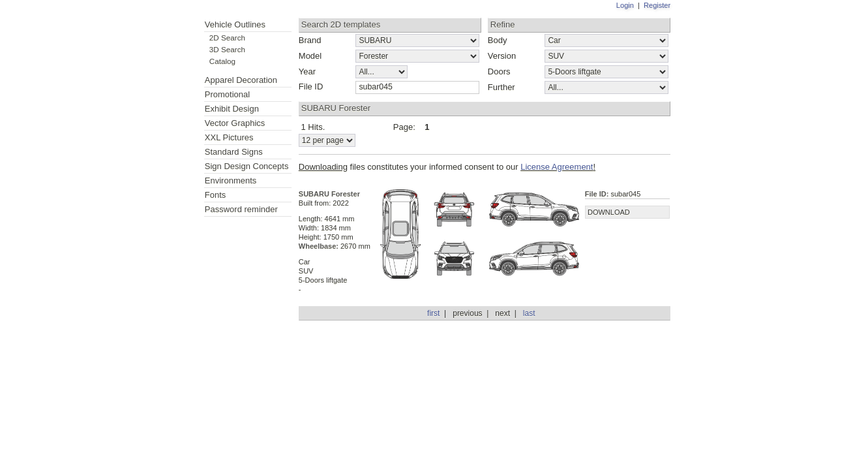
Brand (310, 40)
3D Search (227, 49)
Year (307, 71)
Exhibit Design (232, 109)
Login (625, 5)
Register (657, 5)
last (529, 313)
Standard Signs (234, 152)
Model (310, 56)
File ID (311, 86)
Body (498, 40)
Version (502, 56)
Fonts (216, 195)
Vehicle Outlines (235, 24)
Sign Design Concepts (247, 166)
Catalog (222, 61)
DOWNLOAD (609, 212)
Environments (231, 180)
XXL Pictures (229, 137)
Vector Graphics (235, 123)
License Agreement (557, 167)
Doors (499, 71)
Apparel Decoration (241, 80)
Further (501, 87)
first (433, 313)
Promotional (227, 94)
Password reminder (241, 209)
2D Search (227, 38)
